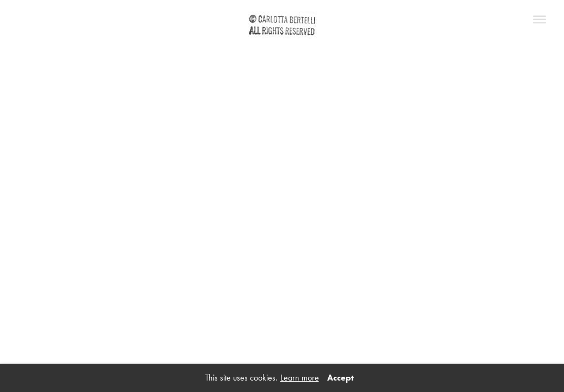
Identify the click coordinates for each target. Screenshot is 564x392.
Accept (341, 378)
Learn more (300, 378)
